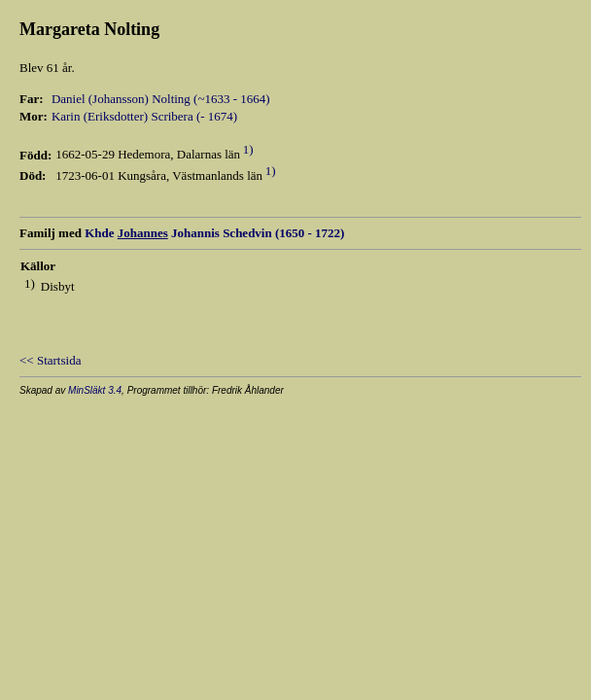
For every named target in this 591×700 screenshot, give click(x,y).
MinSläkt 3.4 (95, 390)
